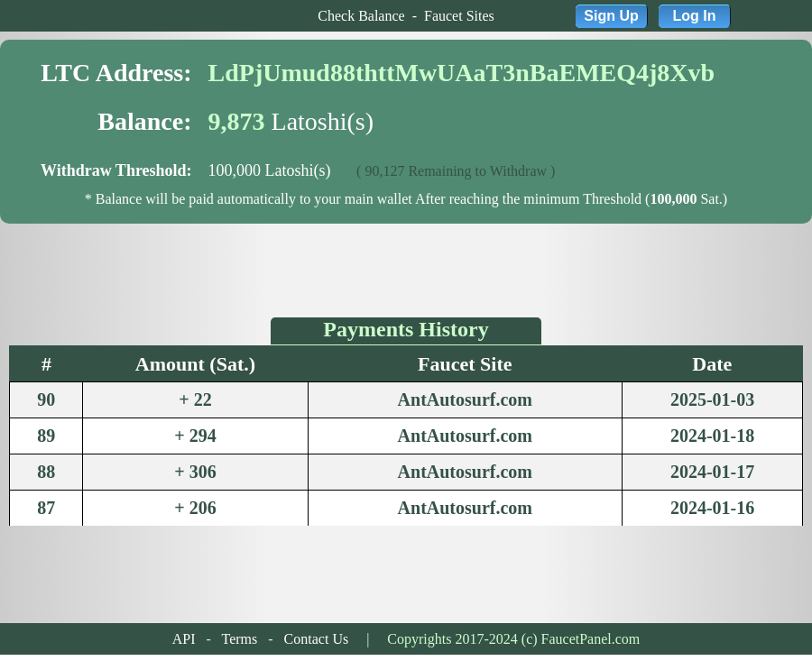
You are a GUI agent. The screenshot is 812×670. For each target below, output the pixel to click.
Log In (695, 16)
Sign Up (611, 16)
